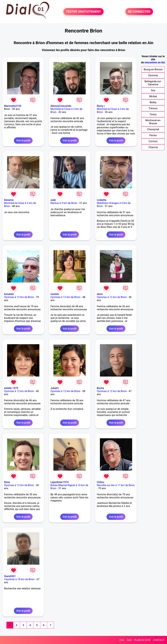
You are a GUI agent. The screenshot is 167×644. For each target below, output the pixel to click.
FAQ (122, 640)
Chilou (100, 482)
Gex (153, 90)
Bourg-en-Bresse (153, 69)
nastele (55, 294)
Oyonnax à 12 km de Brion (19, 297)
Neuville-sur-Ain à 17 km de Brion (116, 485)
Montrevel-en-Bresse (153, 122)
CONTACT (159, 640)
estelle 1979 (11, 388)
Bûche (100, 388)
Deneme (9, 200)
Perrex (153, 135)
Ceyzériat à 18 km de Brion (19, 579)
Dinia (7, 482)
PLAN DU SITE (142, 640)
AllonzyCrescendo (61, 106)
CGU (129, 640)
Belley (153, 102)
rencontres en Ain (155, 62)
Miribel (153, 96)
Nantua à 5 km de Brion (64, 203)
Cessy (153, 114)
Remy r (101, 106)
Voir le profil (23, 141)
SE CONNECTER (139, 12)
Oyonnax (153, 75)
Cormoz (153, 141)
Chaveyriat (153, 129)
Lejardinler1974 (59, 482)
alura (100, 294)
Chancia (153, 147)
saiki (53, 200)
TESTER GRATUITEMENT (83, 12)
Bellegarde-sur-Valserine (153, 83)
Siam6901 (10, 576)
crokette (102, 200)
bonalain (9, 294)
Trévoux (153, 108)
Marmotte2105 (13, 106)
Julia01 (55, 388)
